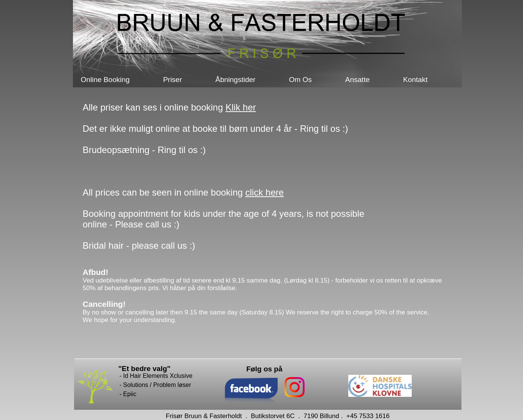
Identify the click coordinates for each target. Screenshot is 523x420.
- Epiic (128, 394)
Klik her (241, 107)
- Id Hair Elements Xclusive (156, 376)
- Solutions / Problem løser (156, 385)
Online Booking (105, 80)
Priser (172, 80)
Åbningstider (235, 80)
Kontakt (415, 80)
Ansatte (357, 80)
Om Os (300, 80)
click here (265, 192)
